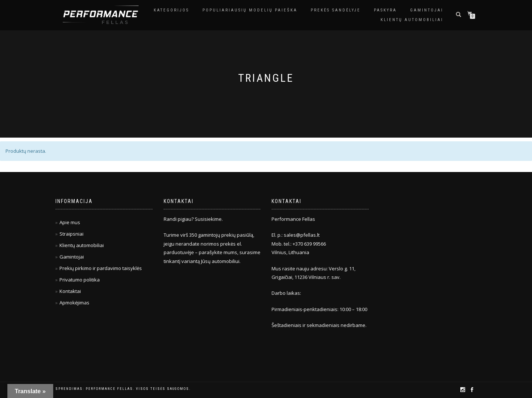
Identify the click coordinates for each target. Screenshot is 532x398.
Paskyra (385, 10)
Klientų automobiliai (412, 20)
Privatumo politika (80, 280)
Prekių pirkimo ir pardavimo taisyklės (101, 268)
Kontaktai (70, 291)
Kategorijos (171, 10)
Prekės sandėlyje (336, 10)
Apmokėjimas (74, 303)
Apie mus (70, 222)
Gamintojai (427, 10)
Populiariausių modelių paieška (250, 10)
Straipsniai (71, 234)
